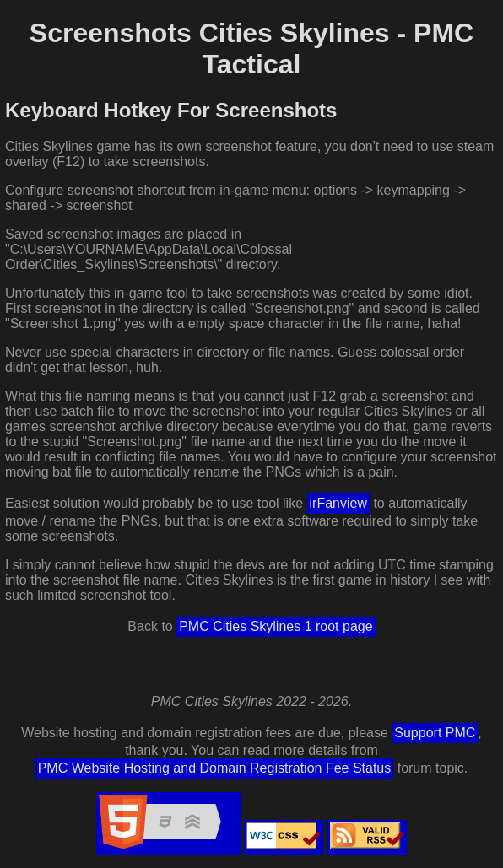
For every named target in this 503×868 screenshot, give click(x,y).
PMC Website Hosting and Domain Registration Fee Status (215, 768)
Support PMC (435, 733)
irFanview (338, 503)
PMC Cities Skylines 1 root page (276, 626)
